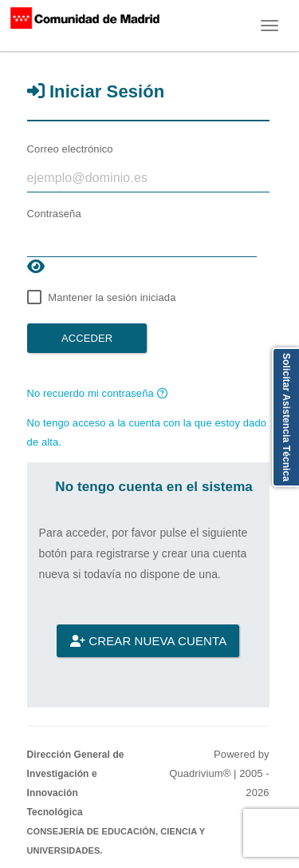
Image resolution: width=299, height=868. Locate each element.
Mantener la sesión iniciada (112, 297)
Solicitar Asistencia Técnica (286, 417)
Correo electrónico (70, 149)
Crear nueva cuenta (148, 641)
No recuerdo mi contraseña (97, 393)
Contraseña (54, 214)
